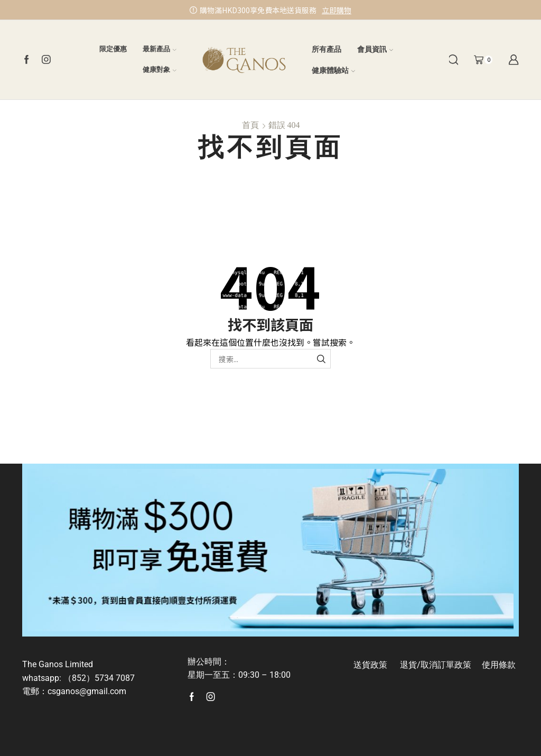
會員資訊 (375, 49)
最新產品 (160, 49)
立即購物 (337, 10)
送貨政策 (370, 665)
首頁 (250, 125)
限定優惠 (113, 49)
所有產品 (327, 49)
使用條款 (499, 665)
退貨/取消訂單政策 (436, 665)
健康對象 (160, 70)
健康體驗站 (333, 70)
